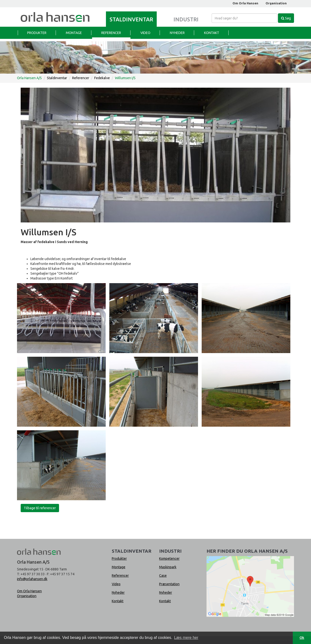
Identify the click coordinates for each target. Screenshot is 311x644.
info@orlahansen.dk (32, 579)
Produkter (37, 33)
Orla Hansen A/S (29, 78)
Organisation (276, 3)
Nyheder (177, 33)
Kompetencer (169, 559)
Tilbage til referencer (40, 508)
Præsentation (169, 584)
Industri (186, 19)
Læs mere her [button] (186, 638)
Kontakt (212, 33)
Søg (286, 18)
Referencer (111, 33)
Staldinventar (131, 19)
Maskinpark (168, 567)
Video (145, 33)
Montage (74, 33)
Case (163, 576)
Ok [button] (302, 638)
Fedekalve (102, 78)
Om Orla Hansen (245, 3)
